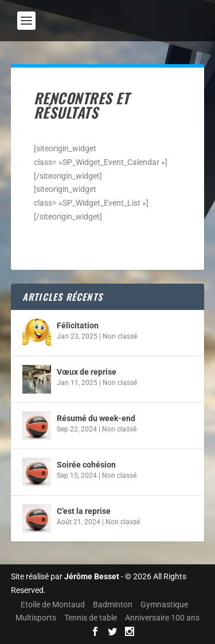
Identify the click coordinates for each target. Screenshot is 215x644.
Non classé (120, 336)
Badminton (113, 604)
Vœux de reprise (87, 372)
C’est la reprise (84, 511)
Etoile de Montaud (53, 604)
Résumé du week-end (96, 418)
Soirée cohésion (86, 465)
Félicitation (78, 325)
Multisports (36, 618)
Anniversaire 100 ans (162, 618)
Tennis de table (91, 618)
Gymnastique (164, 604)
